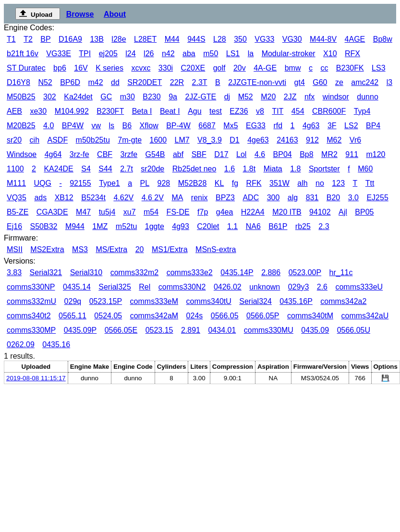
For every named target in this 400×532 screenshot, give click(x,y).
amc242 (365, 82)
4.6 (260, 154)
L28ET (145, 39)
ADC (251, 198)
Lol (241, 154)
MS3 (80, 249)
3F (332, 126)
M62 (334, 140)
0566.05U (354, 330)
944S (196, 39)
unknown (265, 287)
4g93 (181, 226)
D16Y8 (18, 82)
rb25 (303, 226)
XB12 (64, 198)
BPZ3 (225, 198)
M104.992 (72, 111)
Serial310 (86, 272)
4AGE (355, 39)
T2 (28, 39)
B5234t (93, 198)
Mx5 (230, 126)
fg (235, 183)
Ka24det (78, 97)
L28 (220, 39)
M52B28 (193, 183)
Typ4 (362, 111)
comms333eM (154, 301)
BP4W (73, 126)
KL (219, 183)
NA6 (253, 226)
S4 (86, 169)
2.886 (271, 272)
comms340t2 (29, 316)
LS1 (233, 54)
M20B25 (21, 126)
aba (189, 54)
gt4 (300, 82)
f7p (203, 212)
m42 (95, 82)
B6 (127, 126)
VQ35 (17, 198)
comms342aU (365, 316)
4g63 (311, 126)
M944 (75, 226)
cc (324, 68)
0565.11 (73, 316)
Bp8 (306, 154)
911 (352, 154)
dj (227, 97)
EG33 (256, 126)
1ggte (155, 226)
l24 (130, 54)
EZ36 (239, 111)
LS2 (351, 126)
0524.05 (108, 316)
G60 (320, 82)
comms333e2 (190, 272)
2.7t (127, 169)
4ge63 (258, 140)
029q (73, 301)
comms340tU (209, 301)
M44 (172, 39)
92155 (80, 183)
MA (177, 198)
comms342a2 (343, 301)
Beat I (170, 111)
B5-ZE (18, 212)
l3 (389, 82)
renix (200, 198)
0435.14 (77, 287)
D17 (221, 154)
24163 (287, 140)
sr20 (14, 140)
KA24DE (58, 169)
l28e (119, 39)
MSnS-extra (216, 249)
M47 (83, 212)
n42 (168, 54)
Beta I (142, 111)
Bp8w (383, 39)
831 (312, 198)
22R (177, 82)
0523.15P (106, 301)
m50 (211, 54)
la (251, 54)
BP (45, 39)
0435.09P (80, 330)
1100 (15, 169)
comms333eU (359, 287)
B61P (278, 226)
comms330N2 (182, 287)
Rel (145, 287)
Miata (273, 169)
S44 (105, 169)
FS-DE (178, 212)
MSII (15, 249)
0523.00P (305, 272)
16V (81, 68)
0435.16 (56, 345)
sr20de (152, 169)
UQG (42, 183)
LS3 (378, 68)
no (320, 183)
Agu (194, 111)
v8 (260, 111)
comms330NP (31, 287)
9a (173, 97)
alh (302, 183)
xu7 (130, 212)
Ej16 (14, 226)
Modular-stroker (289, 54)
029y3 (299, 287)
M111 (16, 183)
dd (115, 82)
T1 (11, 39)
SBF (199, 154)
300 (273, 198)
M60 (365, 169)
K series (109, 68)
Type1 (109, 183)
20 (140, 249)
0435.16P (296, 301)
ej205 (108, 54)
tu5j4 (107, 212)
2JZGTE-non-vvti (257, 82)
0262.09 (21, 345)
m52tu (126, 226)
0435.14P (237, 272)
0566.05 (225, 316)
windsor (336, 97)
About (115, 14)
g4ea (225, 212)
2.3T (200, 82)
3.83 (14, 272)
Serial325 (115, 287)
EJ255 (377, 198)
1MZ (100, 226)
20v (240, 68)
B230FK (350, 68)
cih (35, 140)
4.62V (123, 198)
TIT (278, 111)
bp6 (60, 68)
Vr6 (355, 140)
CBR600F (329, 111)
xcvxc (141, 68)
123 (338, 183)
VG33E (59, 54)
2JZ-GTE (200, 97)
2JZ (290, 97)
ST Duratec (26, 68)
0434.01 (222, 330)
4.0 (48, 126)
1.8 (295, 169)
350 (240, 39)
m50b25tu (93, 140)
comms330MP (31, 330)
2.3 (324, 226)
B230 (152, 97)
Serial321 (46, 272)
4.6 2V (153, 198)
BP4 (373, 126)
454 (298, 111)
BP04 (283, 154)
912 (312, 140)
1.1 (232, 226)
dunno (368, 97)
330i (166, 68)
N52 (45, 82)
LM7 (182, 140)
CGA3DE (52, 212)
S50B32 (43, 226)
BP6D (70, 82)
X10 (330, 54)
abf (178, 154)
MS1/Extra (170, 249)
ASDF (57, 140)
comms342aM (154, 316)
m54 (151, 212)
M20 (268, 97)
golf (219, 68)
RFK (254, 183)
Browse (80, 14)
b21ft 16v (23, 54)
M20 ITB (287, 212)
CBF (105, 154)
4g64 (53, 154)
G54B (155, 154)
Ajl (343, 212)
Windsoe (22, 154)
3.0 (353, 198)
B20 (333, 198)
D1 (234, 140)
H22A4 (253, 212)
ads (40, 198)
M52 (246, 97)
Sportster (324, 169)
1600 (158, 140)
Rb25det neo (194, 169)
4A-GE (265, 68)
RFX (352, 54)
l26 (149, 54)
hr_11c (341, 272)
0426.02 (228, 287)
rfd (278, 126)
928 (164, 183)
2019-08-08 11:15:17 (36, 378)
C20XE (193, 68)
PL (145, 183)
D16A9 (70, 39)
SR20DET (145, 82)
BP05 (364, 212)
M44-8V (323, 39)
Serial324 (255, 301)
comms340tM (310, 316)
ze (339, 82)
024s (195, 316)
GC (106, 97)
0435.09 (315, 330)
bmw (293, 68)
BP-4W (178, 126)
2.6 (322, 287)
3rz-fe (79, 154)
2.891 (191, 330)
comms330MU (269, 330)
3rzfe (129, 154)
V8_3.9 (210, 140)
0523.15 (159, 330)
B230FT (110, 111)
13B (97, 39)
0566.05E (121, 330)
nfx (309, 97)
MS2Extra (47, 249)
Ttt (370, 183)
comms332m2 (134, 272)
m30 (127, 97)
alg (293, 198)
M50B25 (21, 97)
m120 (376, 154)
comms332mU (31, 301)
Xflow (149, 126)
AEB (14, 111)
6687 (207, 126)
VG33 (264, 39)
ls (112, 126)
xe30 (38, 111)
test (216, 111)
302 (50, 97)
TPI (85, 54)
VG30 (292, 39)
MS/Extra (111, 249)
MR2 (329, 154)
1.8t (249, 169)
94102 (320, 212)
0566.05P (263, 316)
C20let (208, 226)
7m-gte (130, 140)
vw (97, 126)
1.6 (230, 169)
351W (279, 183)
